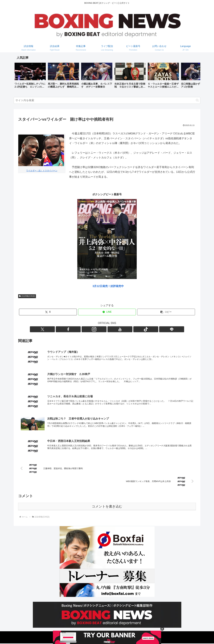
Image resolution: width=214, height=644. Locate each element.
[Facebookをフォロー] (97, 329)
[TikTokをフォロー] (117, 329)
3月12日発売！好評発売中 (108, 286)
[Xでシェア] (48, 312)
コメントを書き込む (107, 507)
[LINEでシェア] (107, 312)
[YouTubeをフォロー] (110, 329)
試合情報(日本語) (27, 296)
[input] (107, 100)
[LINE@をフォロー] (124, 329)
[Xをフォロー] (90, 329)
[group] (30, 77)
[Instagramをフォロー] (104, 329)
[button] (195, 76)
